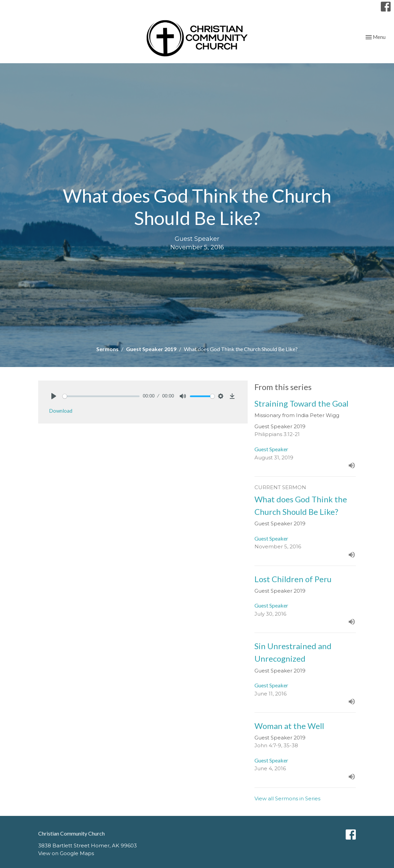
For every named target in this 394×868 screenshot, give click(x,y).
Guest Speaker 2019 (151, 349)
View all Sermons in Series (287, 798)
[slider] (101, 396)
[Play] (54, 396)
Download (61, 411)
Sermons (107, 349)
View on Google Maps (66, 853)
